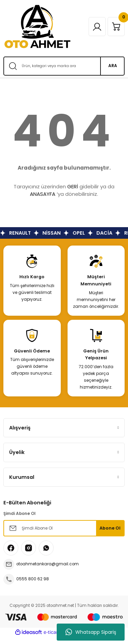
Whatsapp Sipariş (91, 632)
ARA (113, 66)
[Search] (64, 66)
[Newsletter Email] (64, 528)
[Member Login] (97, 27)
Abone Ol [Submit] (110, 528)
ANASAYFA (43, 194)
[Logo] (37, 27)
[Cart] (116, 27)
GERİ (73, 186)
